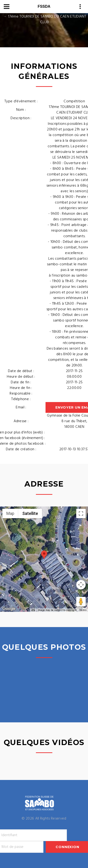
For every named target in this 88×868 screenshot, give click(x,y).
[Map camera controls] (81, 585)
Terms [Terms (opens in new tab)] (83, 610)
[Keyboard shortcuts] (33, 610)
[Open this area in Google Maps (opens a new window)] (9, 609)
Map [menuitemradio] (10, 513)
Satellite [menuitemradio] (30, 513)
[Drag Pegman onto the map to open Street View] (81, 602)
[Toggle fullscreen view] (81, 513)
